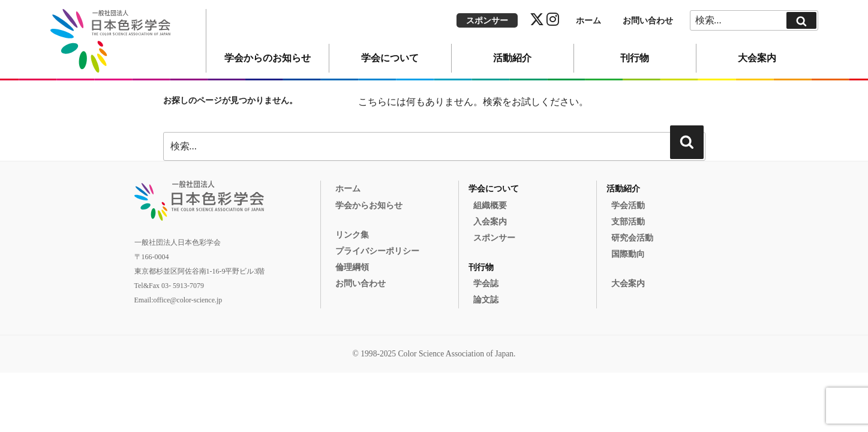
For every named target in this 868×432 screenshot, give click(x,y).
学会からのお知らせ (268, 58)
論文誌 (486, 300)
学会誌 (486, 283)
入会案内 (490, 222)
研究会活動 (632, 238)
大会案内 (757, 58)
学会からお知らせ (369, 205)
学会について (390, 58)
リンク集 (352, 235)
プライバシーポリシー (377, 251)
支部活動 (628, 222)
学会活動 (628, 205)
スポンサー (487, 21)
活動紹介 (512, 58)
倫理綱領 (352, 267)
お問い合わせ (648, 21)
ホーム (588, 21)
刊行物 (635, 58)
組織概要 (490, 205)
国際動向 (628, 254)
